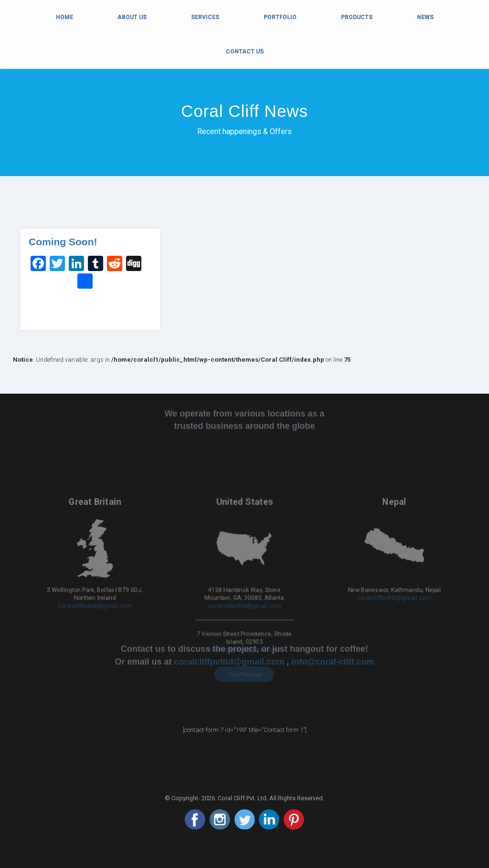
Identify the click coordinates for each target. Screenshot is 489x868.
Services (205, 17)
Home (64, 16)
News (425, 17)
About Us (132, 17)
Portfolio (280, 17)
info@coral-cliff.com (333, 524)
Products (357, 17)
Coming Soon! (63, 242)
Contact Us (245, 52)
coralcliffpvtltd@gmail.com (95, 578)
